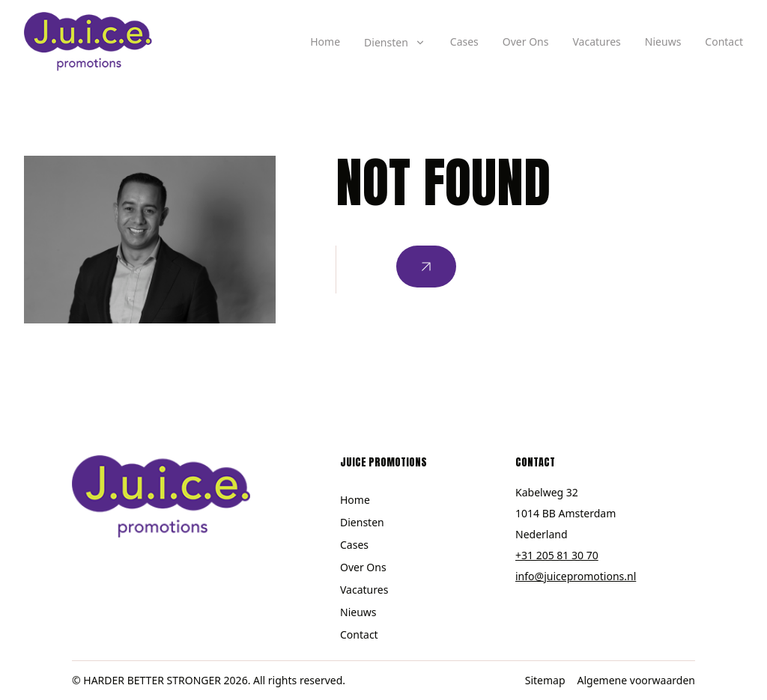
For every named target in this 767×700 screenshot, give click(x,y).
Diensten (362, 522)
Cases (464, 42)
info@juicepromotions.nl (576, 576)
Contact (724, 42)
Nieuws (663, 42)
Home (325, 42)
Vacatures (596, 42)
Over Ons (526, 42)
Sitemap (545, 680)
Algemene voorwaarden (636, 680)
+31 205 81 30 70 (557, 555)
